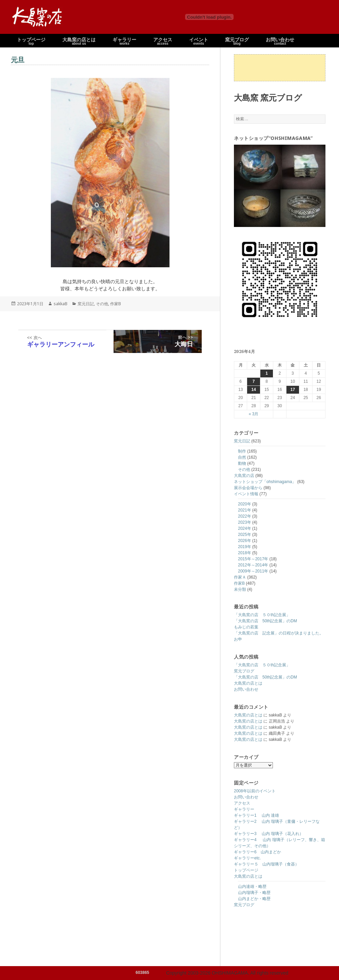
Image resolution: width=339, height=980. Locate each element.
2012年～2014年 (253, 565)
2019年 (245, 547)
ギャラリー (244, 809)
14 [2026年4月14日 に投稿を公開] (253, 390)
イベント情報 (246, 494)
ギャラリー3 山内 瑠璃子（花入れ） (269, 834)
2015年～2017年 (253, 559)
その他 (244, 470)
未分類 (240, 589)
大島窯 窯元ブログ (268, 97)
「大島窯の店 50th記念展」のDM (265, 621)
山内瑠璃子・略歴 (254, 893)
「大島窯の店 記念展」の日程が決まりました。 (279, 633)
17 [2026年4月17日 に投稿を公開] (293, 390)
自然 (242, 457)
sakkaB (61, 304)
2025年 (245, 535)
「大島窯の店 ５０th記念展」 (262, 615)
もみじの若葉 (246, 627)
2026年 (245, 541)
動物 (242, 463)
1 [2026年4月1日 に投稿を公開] (267, 373)
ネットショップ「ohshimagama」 (265, 482)
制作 (242, 451)
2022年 (245, 516)
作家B (239, 583)
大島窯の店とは (248, 683)
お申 (238, 639)
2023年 (245, 522)
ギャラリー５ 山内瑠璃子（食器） (266, 864)
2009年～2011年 (253, 571)
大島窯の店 (244, 476)
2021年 (245, 510)
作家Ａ (240, 577)
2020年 (245, 504)
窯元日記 (242, 441)
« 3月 (254, 414)
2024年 (245, 528)
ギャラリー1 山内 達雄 (256, 815)
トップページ (246, 870)
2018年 (245, 553)
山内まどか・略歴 (254, 899)
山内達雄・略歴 (252, 887)
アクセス (242, 803)
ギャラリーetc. (247, 858)
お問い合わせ (246, 689)
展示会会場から (248, 488)
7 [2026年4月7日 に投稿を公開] (254, 381)
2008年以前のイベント (255, 791)
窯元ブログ (244, 671)
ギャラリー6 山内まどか (257, 852)
